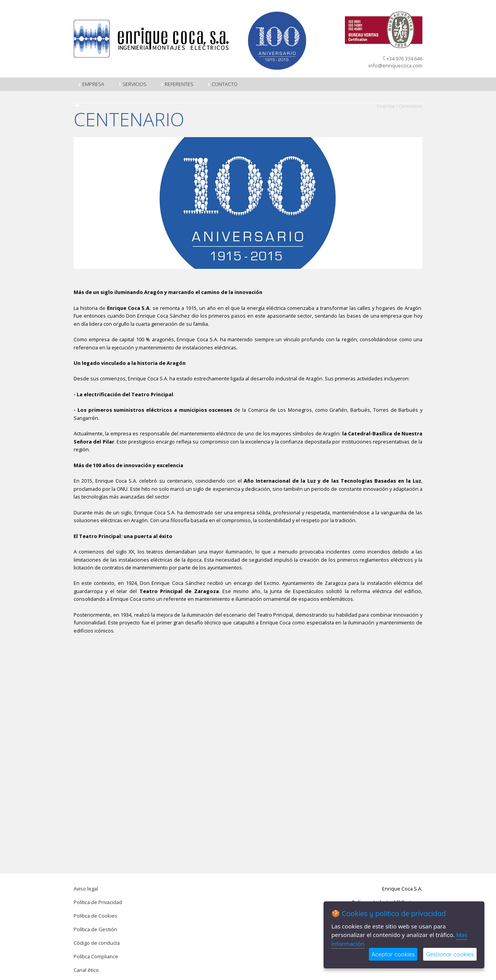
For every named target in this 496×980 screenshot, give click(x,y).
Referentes (177, 84)
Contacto (222, 84)
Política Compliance (96, 956)
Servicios (132, 84)
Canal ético (86, 970)
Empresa (91, 84)
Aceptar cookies (393, 954)
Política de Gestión (95, 929)
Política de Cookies (96, 916)
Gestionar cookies (450, 954)
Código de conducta (97, 943)
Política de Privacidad (98, 902)
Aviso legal (86, 889)
